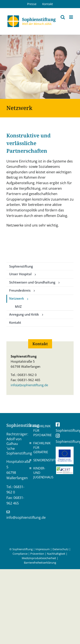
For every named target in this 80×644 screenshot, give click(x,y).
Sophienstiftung (21, 266)
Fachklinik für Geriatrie (41, 447)
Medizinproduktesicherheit (39, 558)
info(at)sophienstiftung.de (29, 385)
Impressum (43, 549)
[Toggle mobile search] (63, 17)
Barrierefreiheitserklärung (40, 563)
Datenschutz (60, 549)
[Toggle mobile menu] (71, 17)
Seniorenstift (41, 460)
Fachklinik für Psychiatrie (41, 430)
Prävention (37, 554)
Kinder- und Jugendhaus (41, 473)
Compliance (20, 554)
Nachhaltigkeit (56, 554)
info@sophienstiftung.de (26, 517)
